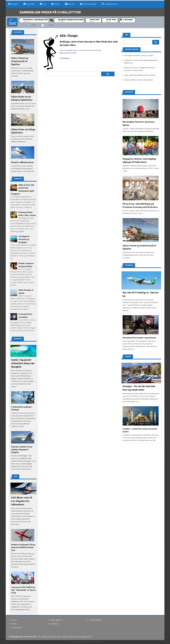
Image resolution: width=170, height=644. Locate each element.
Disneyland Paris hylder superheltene (139, 338)
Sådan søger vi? (57, 620)
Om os (14, 620)
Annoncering (17, 628)
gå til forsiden (71, 53)
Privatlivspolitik (95, 620)
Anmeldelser (109, 4)
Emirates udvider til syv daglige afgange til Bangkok (22, 450)
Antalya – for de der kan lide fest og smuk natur (139, 388)
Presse (14, 624)
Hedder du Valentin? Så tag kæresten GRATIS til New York (23, 547)
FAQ (43, 4)
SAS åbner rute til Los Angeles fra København (22, 501)
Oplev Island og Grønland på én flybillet (20, 61)
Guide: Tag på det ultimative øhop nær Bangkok (23, 363)
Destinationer (88, 4)
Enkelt (51, 25)
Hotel (55, 4)
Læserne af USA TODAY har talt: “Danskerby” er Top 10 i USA (23, 590)
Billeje (70, 4)
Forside (13, 4)
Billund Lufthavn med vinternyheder (139, 80)
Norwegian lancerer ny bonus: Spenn (139, 55)
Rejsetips (29, 4)
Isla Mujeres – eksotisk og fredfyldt (25, 239)
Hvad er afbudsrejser (23, 162)
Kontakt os (54, 624)
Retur (34, 25)
